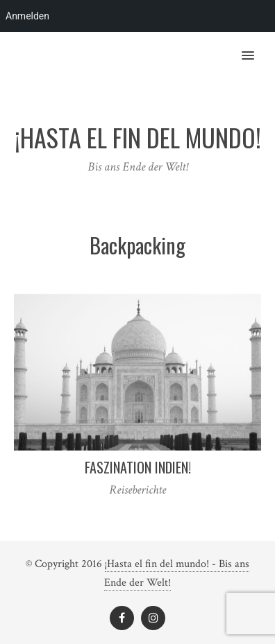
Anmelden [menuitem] (27, 16)
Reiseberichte (137, 490)
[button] (256, 46)
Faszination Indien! (138, 467)
